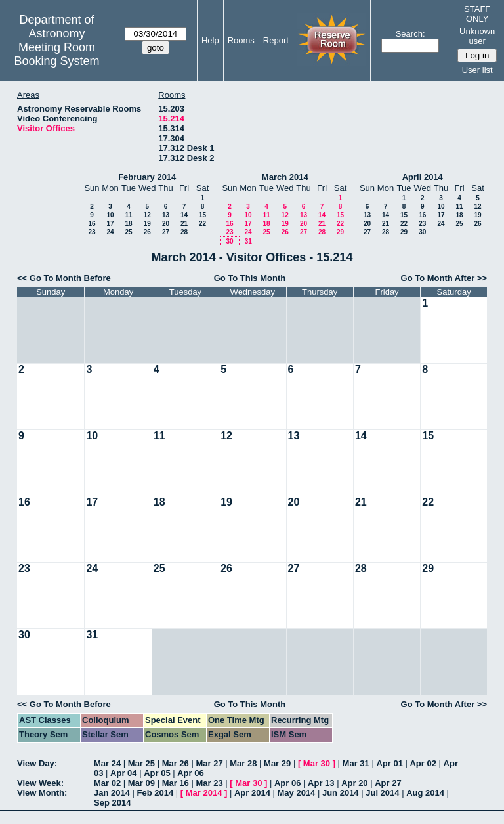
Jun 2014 (341, 793)
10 (110, 215)
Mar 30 (317, 763)
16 (92, 224)
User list (477, 70)
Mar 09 (141, 783)
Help (210, 40)
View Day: (37, 763)
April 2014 (423, 177)
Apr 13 (321, 783)
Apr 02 (423, 763)
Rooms (241, 40)
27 (166, 232)
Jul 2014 (382, 793)
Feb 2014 (156, 793)
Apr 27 (388, 783)
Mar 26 (176, 763)
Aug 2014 (425, 793)
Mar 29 (277, 763)
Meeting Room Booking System (56, 54)
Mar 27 (209, 763)
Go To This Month (250, 278)
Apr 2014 (252, 793)
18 (128, 224)
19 (147, 224)
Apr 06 (190, 773)
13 (166, 215)
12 (147, 215)
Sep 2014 (112, 803)
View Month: (42, 793)
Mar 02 (107, 783)
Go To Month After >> (444, 278)
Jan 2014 (112, 793)
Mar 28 (243, 763)
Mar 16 (176, 783)
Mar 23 (209, 783)
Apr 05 (157, 773)
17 (110, 224)
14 (184, 215)
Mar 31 (356, 763)
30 (229, 241)
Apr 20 (354, 783)
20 (166, 224)
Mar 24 (107, 763)
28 (184, 232)
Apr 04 (123, 773)
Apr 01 (389, 763)
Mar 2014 (204, 793)
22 (202, 224)
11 (128, 215)
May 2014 (297, 793)
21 (184, 224)
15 (202, 215)
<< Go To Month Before (64, 278)
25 (128, 232)
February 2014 (147, 177)
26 (147, 232)
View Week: (40, 783)
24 (110, 232)
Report (276, 40)
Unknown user (477, 36)
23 (92, 232)
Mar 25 (141, 763)
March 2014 (285, 177)
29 (340, 232)
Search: (410, 34)
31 (248, 241)
